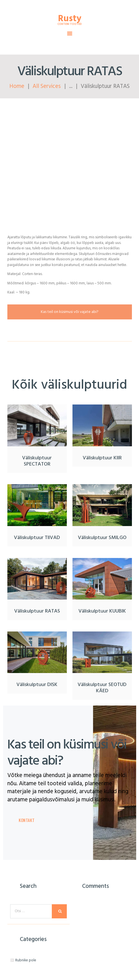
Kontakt (27, 820)
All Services (47, 86)
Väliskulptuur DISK (37, 685)
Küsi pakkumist (69, 117)
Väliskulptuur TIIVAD (37, 538)
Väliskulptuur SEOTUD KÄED (102, 688)
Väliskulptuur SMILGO (102, 538)
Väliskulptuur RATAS (37, 611)
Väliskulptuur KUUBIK (102, 611)
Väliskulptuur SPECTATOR (37, 461)
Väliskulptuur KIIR (102, 458)
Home (17, 86)
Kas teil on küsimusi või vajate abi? (70, 312)
